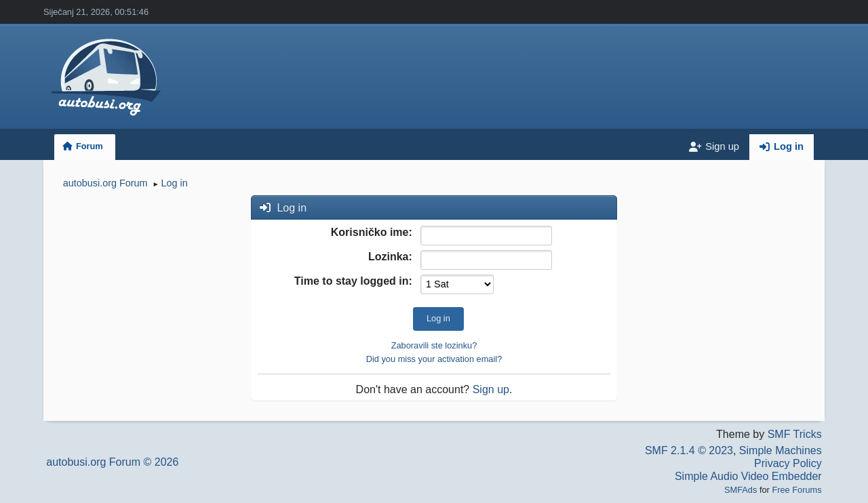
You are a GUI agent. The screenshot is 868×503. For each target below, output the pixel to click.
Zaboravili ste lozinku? (434, 345)
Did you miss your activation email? (434, 359)
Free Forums (796, 490)
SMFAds (741, 490)
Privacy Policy (788, 463)
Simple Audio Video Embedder (748, 476)
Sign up (491, 389)
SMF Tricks (795, 434)
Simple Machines (781, 450)
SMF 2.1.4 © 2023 (689, 450)
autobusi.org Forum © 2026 (112, 462)
